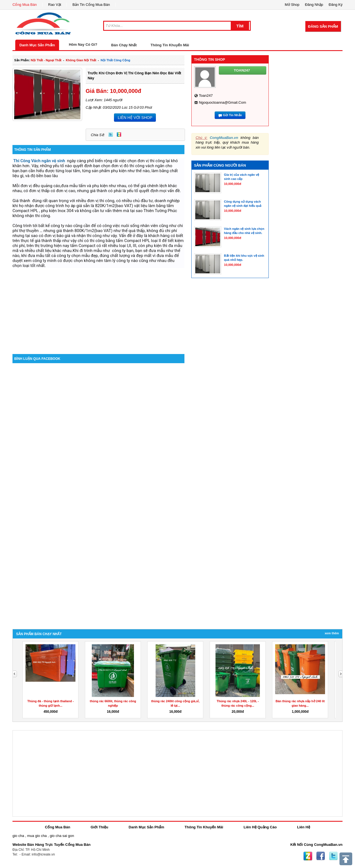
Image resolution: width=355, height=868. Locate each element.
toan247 (206, 96)
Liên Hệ (304, 827)
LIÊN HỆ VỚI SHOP (135, 118)
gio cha (18, 836)
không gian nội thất (81, 60)
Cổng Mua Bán (25, 5)
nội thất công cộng (116, 60)
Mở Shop (292, 5)
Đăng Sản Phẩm (323, 26)
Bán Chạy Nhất (124, 45)
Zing (119, 134)
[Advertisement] (98, 307)
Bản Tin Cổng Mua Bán (91, 5)
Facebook (321, 856)
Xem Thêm (332, 633)
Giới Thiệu (99, 827)
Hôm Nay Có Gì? (83, 44)
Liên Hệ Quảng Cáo (260, 827)
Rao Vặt (55, 5)
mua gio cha (37, 836)
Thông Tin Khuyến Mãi (170, 45)
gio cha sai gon (62, 836)
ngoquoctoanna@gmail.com (222, 102)
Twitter (111, 134)
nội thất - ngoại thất (46, 60)
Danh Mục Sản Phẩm (37, 45)
